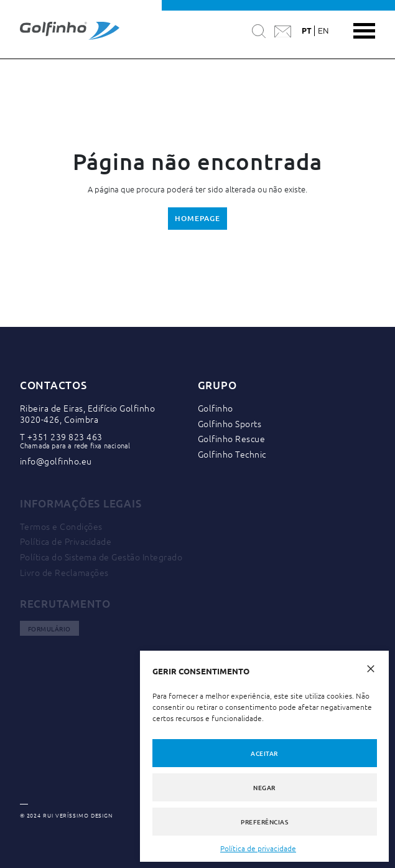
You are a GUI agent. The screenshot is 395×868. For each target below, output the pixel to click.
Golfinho (216, 408)
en (323, 31)
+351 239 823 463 (65, 436)
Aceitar (264, 753)
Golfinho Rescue (232, 438)
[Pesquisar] (259, 31)
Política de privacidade (258, 848)
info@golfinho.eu (56, 461)
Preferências (264, 822)
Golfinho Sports (230, 423)
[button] (371, 667)
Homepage (197, 218)
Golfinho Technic (232, 454)
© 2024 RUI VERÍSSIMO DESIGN (66, 816)
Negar (264, 787)
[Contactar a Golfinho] (283, 31)
